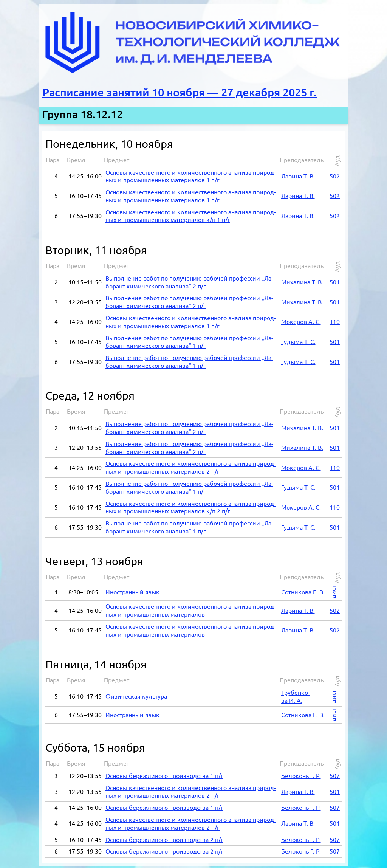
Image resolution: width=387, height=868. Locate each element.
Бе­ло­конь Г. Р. (301, 773)
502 (335, 174)
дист (333, 590)
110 (335, 319)
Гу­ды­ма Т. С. (298, 339)
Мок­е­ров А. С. (301, 319)
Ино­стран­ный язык (132, 590)
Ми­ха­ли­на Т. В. (302, 280)
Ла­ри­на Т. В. (298, 174)
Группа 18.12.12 (82, 114)
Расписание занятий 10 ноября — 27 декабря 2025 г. (180, 92)
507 (335, 773)
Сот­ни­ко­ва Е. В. (303, 590)
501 (335, 280)
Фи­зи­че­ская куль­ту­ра (136, 694)
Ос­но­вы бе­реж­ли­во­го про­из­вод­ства (164, 773)
